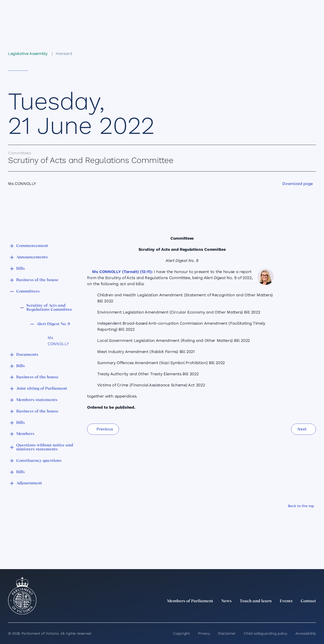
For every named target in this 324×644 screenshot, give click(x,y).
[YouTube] (302, 612)
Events (286, 601)
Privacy (204, 633)
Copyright (181, 633)
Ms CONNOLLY (58, 341)
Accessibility (306, 633)
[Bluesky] (313, 612)
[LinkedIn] (268, 612)
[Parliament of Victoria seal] (22, 596)
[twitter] (257, 612)
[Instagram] (279, 612)
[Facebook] (291, 612)
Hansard (64, 54)
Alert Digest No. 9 (53, 324)
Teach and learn (256, 601)
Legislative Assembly (28, 54)
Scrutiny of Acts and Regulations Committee (49, 308)
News (226, 601)
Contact (308, 601)
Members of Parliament (190, 601)
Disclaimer (227, 633)
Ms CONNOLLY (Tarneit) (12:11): (122, 272)
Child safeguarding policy (266, 633)
